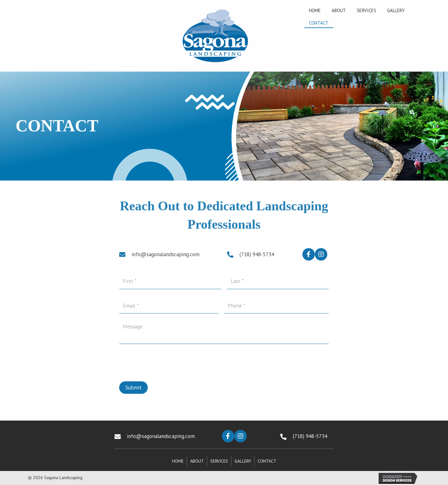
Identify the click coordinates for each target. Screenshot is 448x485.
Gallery (243, 461)
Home (178, 461)
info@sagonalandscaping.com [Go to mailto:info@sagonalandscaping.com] (166, 254)
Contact (267, 461)
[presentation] (166, 359)
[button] (309, 254)
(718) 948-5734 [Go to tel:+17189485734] (257, 254)
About (197, 461)
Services (219, 461)
